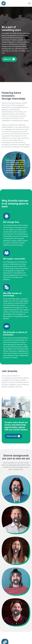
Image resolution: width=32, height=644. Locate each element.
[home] (3, 3)
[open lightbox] (16, 489)
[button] (29, 3)
